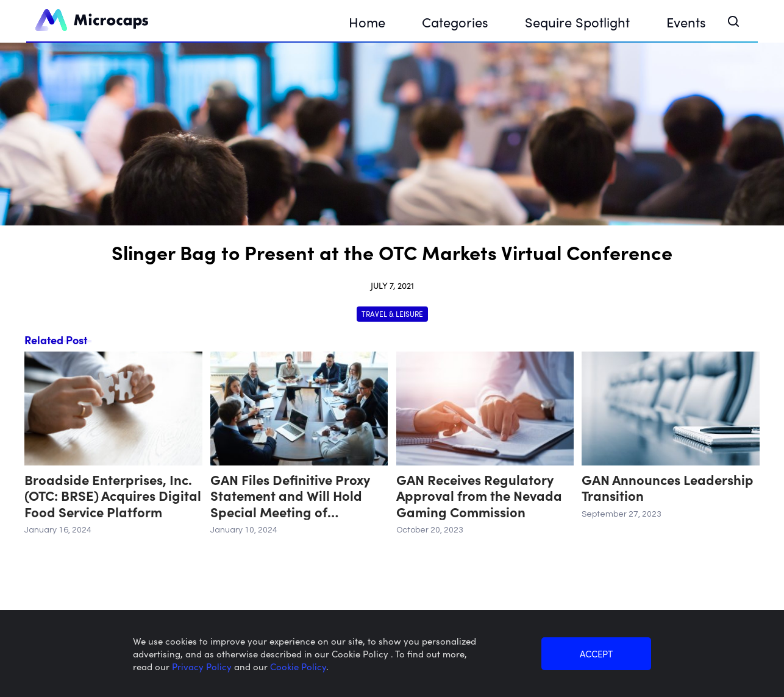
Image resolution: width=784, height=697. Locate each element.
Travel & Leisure (392, 313)
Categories (455, 22)
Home (367, 22)
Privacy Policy (203, 666)
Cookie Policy (298, 666)
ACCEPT (596, 653)
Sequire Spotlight (577, 22)
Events (686, 22)
